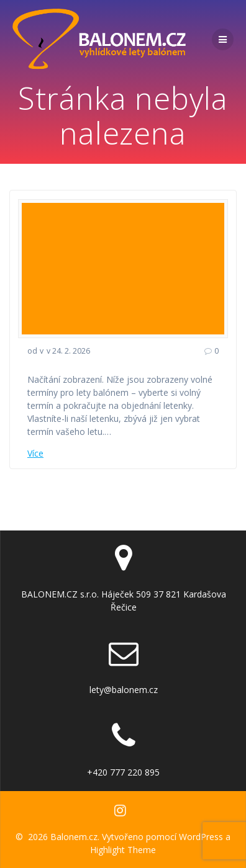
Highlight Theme (123, 850)
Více (35, 453)
